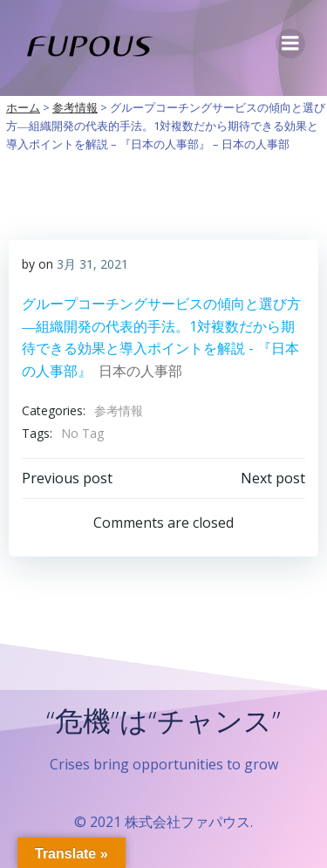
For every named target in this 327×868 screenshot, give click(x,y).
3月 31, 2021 (92, 264)
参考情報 (119, 410)
